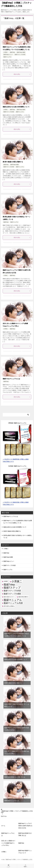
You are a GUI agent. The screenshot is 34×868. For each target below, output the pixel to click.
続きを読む (22, 74)
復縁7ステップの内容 (20, 55)
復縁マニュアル (7, 57)
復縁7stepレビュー (8, 55)
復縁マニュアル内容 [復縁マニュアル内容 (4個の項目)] (13, 603)
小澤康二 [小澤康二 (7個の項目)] (17, 581)
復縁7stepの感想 (21, 52)
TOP (17, 812)
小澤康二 (6, 52)
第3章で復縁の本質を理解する (13, 162)
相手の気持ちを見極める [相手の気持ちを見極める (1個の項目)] (9, 606)
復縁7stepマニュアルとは (11, 379)
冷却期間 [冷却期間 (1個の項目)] (6, 581)
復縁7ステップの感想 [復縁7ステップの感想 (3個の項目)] (12, 594)
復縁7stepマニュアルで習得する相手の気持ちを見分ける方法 (25, 826)
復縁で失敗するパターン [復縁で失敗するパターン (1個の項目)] (9, 597)
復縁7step (12, 52)
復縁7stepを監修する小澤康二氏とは (15, 777)
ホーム (3, 826)
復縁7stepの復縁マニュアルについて (25, 852)
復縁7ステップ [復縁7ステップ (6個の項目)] (12, 588)
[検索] (16, 415)
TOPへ (26, 866)
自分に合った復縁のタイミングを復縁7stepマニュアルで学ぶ (8, 843)
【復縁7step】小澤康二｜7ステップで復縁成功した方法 (16, 4)
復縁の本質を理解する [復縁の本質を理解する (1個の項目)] (23, 597)
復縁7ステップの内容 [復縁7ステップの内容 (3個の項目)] (12, 591)
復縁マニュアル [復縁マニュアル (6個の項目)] (13, 600)
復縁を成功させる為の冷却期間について (16, 107)
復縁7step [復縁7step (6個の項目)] (9, 585)
